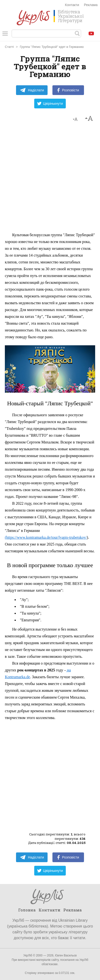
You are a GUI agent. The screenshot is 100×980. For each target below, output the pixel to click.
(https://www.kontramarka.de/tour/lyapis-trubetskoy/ (46, 537)
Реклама (91, 5)
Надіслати (32, 90)
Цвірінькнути (50, 104)
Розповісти (68, 90)
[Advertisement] (50, 179)
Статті (9, 47)
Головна (27, 910)
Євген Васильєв (66, 955)
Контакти (72, 5)
